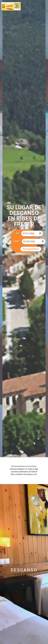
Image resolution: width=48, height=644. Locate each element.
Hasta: (16, 241)
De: (18, 233)
